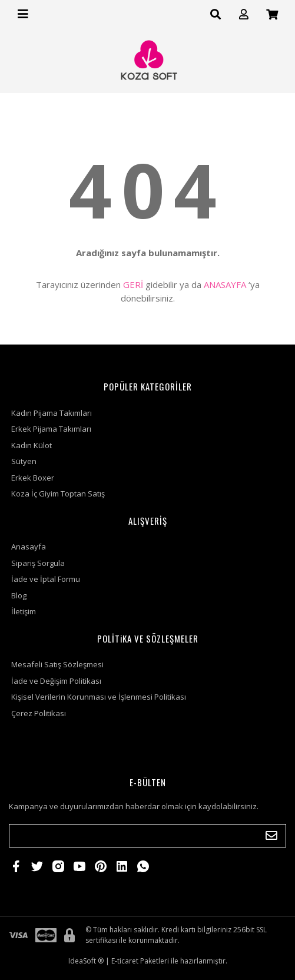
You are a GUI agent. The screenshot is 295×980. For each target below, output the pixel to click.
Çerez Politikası (39, 713)
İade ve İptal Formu (46, 579)
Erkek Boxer (33, 478)
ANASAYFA (225, 284)
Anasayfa (29, 547)
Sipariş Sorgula (38, 563)
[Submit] (271, 836)
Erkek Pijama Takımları (51, 429)
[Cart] (272, 14)
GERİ (133, 284)
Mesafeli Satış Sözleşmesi (57, 664)
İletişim (24, 611)
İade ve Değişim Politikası (56, 681)
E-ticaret (125, 961)
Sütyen (24, 461)
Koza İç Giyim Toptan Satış (58, 494)
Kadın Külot (32, 445)
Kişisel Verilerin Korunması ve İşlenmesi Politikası (99, 697)
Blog (19, 595)
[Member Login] (244, 14)
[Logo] (148, 61)
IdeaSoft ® (86, 961)
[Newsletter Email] (147, 836)
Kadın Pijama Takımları (52, 413)
